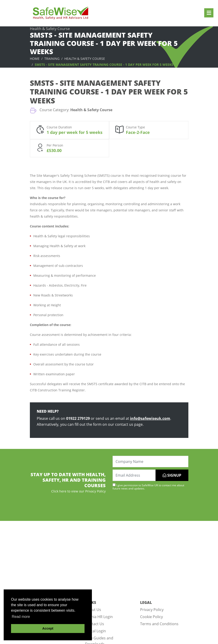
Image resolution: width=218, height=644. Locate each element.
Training (52, 59)
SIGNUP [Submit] (172, 475)
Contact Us (95, 624)
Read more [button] (21, 617)
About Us (93, 610)
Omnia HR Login (99, 617)
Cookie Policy (151, 617)
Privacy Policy (152, 610)
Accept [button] (48, 628)
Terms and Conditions (159, 624)
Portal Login (95, 631)
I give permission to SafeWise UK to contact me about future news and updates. (148, 487)
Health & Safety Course (85, 59)
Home (35, 59)
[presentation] (147, 505)
